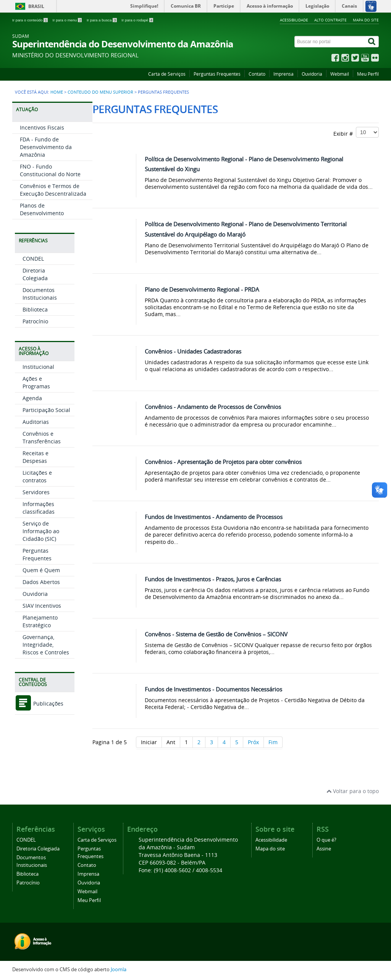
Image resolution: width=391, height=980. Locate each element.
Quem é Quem (41, 570)
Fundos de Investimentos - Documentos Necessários (213, 689)
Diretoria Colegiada (35, 274)
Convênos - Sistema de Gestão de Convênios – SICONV (216, 634)
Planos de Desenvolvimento (42, 209)
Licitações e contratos (37, 476)
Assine (324, 849)
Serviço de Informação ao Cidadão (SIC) (41, 531)
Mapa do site (366, 20)
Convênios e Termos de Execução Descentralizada (53, 190)
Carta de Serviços (167, 74)
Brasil (36, 6)
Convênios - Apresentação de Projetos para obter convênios (223, 462)
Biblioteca (35, 309)
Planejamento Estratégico (40, 621)
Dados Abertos (41, 582)
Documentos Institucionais (40, 294)
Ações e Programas (36, 382)
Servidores (36, 492)
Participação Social (46, 410)
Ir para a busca (102, 20)
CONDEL (33, 259)
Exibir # (356, 132)
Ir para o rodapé (137, 20)
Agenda (32, 398)
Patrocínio (35, 321)
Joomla (119, 969)
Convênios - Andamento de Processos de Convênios (213, 407)
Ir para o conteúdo (30, 20)
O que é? (326, 840)
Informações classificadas (39, 508)
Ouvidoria (312, 74)
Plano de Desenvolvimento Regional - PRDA (202, 289)
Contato (257, 74)
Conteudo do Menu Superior (100, 92)
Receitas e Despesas (36, 457)
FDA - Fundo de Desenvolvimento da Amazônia (46, 147)
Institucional (38, 367)
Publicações (39, 703)
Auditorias (36, 422)
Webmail (340, 74)
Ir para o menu (68, 20)
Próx (253, 742)
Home (57, 92)
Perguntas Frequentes (217, 74)
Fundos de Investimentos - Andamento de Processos (214, 517)
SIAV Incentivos (42, 606)
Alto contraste (330, 20)
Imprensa (284, 74)
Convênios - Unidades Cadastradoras (193, 351)
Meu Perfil (368, 74)
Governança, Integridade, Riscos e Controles (46, 645)
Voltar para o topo (353, 791)
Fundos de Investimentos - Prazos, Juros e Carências (213, 579)
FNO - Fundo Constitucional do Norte (50, 170)
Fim (273, 742)
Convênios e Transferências (42, 437)
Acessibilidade (294, 20)
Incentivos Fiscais (42, 127)
